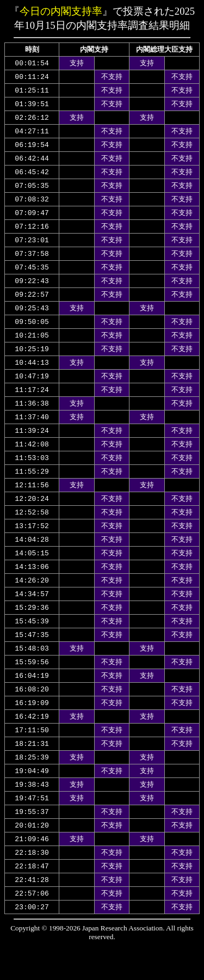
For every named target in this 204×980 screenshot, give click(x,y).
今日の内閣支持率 (61, 11)
